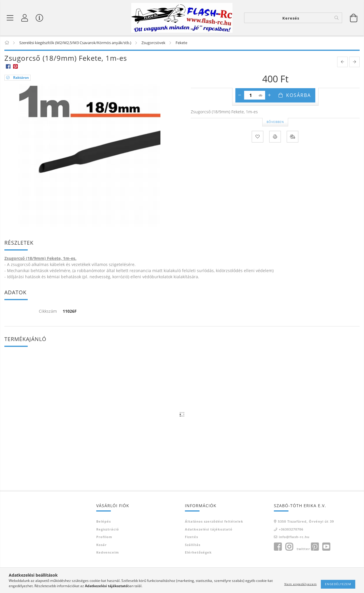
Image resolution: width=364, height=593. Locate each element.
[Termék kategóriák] (10, 18)
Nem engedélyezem (301, 584)
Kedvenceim (108, 552)
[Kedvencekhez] (258, 137)
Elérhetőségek (198, 552)
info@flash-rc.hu (294, 537)
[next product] (354, 62)
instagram (289, 547)
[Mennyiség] (251, 95)
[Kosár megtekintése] (354, 18)
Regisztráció (108, 529)
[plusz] (269, 95)
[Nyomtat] (275, 137)
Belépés (104, 521)
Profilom (104, 537)
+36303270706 (291, 529)
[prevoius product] (342, 62)
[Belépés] (25, 18)
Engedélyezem (338, 584)
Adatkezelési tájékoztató (209, 529)
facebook (278, 547)
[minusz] (240, 95)
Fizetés (191, 537)
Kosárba (299, 95)
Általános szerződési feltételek (214, 521)
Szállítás (193, 545)
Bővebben (275, 122)
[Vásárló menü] (39, 18)
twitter (303, 549)
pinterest (315, 547)
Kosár (101, 545)
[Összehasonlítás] (293, 137)
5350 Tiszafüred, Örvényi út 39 (306, 521)
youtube (326, 547)
